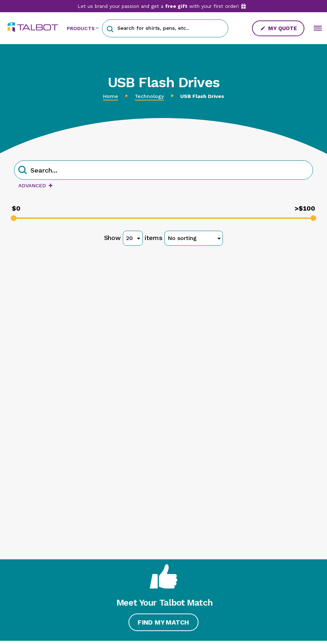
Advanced (36, 185)
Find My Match (163, 622)
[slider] (14, 218)
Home (111, 96)
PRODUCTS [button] (81, 28)
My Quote (279, 28)
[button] (110, 28)
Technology (149, 96)
